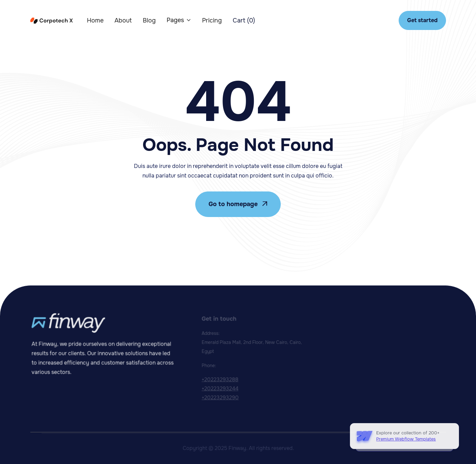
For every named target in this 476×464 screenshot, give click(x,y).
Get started (422, 20)
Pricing (212, 20)
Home (95, 20)
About (123, 20)
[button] (179, 20)
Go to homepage (238, 204)
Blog (149, 20)
